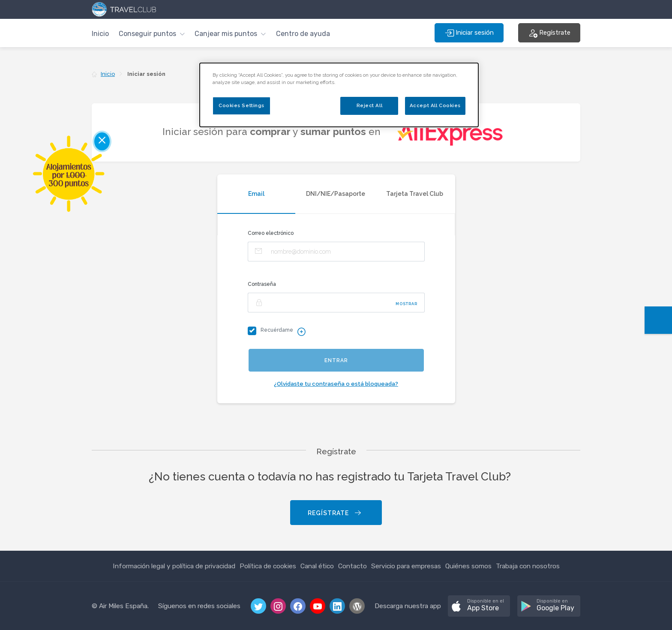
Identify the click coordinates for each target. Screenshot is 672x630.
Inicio (100, 34)
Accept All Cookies (435, 105)
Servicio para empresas (406, 566)
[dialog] (339, 95)
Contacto (352, 566)
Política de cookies (268, 566)
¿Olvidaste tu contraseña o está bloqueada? (336, 384)
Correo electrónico (271, 233)
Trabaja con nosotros (528, 566)
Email (256, 194)
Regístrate (335, 513)
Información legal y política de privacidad (174, 566)
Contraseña (262, 284)
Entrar (336, 360)
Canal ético (317, 566)
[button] (152, 33)
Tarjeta (415, 194)
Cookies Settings (241, 105)
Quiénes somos (468, 566)
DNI (336, 194)
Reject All (370, 105)
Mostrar (406, 304)
